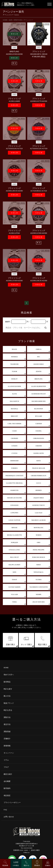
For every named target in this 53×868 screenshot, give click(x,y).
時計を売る (8, 710)
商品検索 (5, 865)
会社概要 (7, 781)
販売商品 (7, 682)
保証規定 (7, 796)
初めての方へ (9, 675)
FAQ (5, 810)
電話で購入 (42, 640)
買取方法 (7, 717)
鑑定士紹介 (8, 774)
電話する (26, 865)
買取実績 (7, 732)
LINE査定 (16, 865)
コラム (6, 760)
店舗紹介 (7, 739)
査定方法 (7, 724)
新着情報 (7, 746)
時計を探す (8, 689)
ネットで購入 (26, 640)
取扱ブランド (9, 703)
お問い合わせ (9, 817)
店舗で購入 (11, 640)
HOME (6, 668)
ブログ (6, 767)
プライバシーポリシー (12, 803)
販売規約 (7, 788)
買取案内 (37, 865)
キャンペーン (9, 753)
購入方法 (7, 696)
